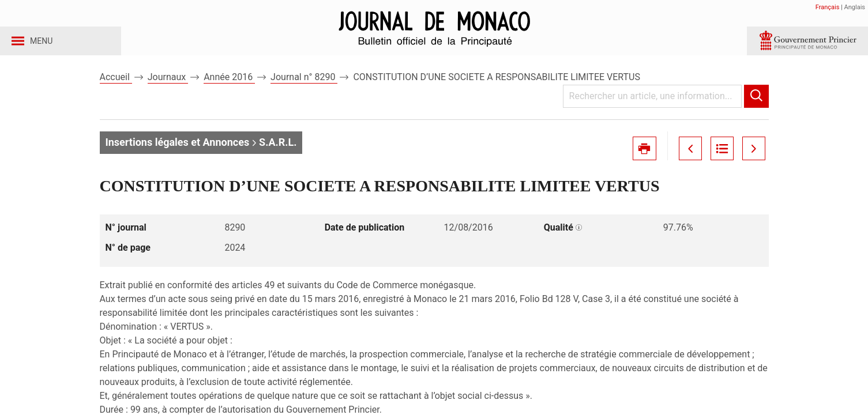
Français (828, 7)
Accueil (116, 91)
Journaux (168, 91)
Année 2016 (229, 91)
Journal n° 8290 (304, 91)
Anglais (855, 7)
